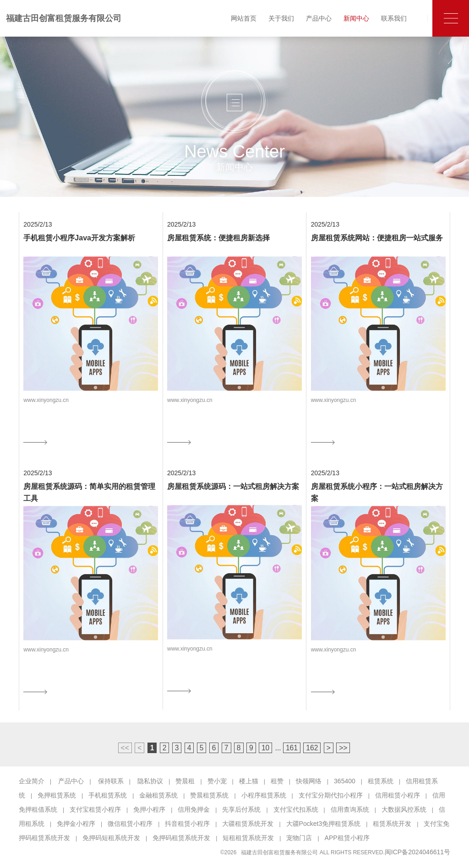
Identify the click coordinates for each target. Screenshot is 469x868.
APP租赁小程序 (347, 838)
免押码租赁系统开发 (181, 838)
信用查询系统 (350, 809)
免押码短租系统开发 (111, 838)
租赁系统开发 (392, 824)
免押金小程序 (76, 824)
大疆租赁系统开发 (248, 824)
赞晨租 (185, 781)
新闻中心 (356, 18)
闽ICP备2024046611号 (417, 852)
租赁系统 (381, 781)
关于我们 (281, 18)
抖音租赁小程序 (187, 824)
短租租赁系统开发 (248, 838)
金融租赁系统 (158, 795)
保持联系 (111, 781)
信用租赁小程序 (398, 795)
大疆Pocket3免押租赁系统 (324, 824)
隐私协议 (150, 781)
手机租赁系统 (108, 795)
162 (312, 748)
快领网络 (309, 781)
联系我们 (394, 18)
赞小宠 (217, 781)
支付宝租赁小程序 (95, 809)
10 (265, 748)
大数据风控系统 (404, 809)
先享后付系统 (241, 809)
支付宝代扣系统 (296, 809)
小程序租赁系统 (264, 795)
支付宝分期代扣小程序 (331, 795)
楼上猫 (249, 781)
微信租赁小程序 (130, 824)
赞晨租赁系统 (209, 795)
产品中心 (319, 18)
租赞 (277, 781)
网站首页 (244, 18)
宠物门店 (299, 838)
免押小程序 (149, 809)
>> (343, 748)
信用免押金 (194, 809)
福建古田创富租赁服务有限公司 (64, 18)
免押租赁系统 (57, 795)
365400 (345, 781)
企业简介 (32, 781)
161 (292, 748)
